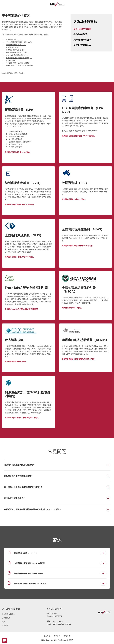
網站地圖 (67, 636)
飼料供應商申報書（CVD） (16, 45)
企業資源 (5, 625)
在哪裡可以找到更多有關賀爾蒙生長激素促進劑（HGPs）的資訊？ (33, 509)
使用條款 (47, 636)
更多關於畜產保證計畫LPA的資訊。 (18, 152)
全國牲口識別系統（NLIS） (16, 50)
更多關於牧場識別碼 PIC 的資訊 (74, 199)
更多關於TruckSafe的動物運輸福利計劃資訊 (21, 309)
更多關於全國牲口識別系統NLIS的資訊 (19, 257)
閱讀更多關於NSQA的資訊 (72, 308)
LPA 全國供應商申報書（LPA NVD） (19, 42)
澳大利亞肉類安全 (8, 614)
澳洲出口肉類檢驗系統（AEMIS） (18, 63)
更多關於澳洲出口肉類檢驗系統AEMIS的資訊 (79, 359)
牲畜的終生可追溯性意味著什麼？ (19, 476)
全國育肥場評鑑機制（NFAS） (17, 52)
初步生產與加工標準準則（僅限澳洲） (20, 66)
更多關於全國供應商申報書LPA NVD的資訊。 (79, 136)
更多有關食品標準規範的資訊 (16, 362)
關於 (3, 622)
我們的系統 (6, 618)
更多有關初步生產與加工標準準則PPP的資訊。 (22, 418)
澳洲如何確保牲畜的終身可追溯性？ (19, 465)
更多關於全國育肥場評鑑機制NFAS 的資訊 (78, 246)
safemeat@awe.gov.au (62, 624)
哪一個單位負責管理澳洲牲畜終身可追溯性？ (23, 487)
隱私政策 (57, 636)
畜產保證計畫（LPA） (14, 39)
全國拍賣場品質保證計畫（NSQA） (19, 58)
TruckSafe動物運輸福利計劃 (17, 55)
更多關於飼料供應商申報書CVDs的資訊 (19, 204)
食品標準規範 (11, 60)
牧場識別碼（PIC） (13, 47)
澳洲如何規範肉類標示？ (15, 498)
